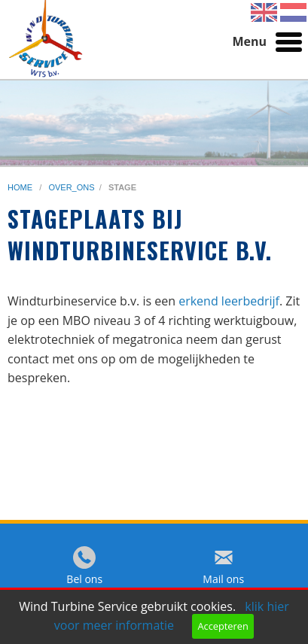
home (21, 187)
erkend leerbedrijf (229, 301)
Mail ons (223, 579)
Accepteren (223, 626)
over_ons (71, 187)
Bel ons (84, 579)
